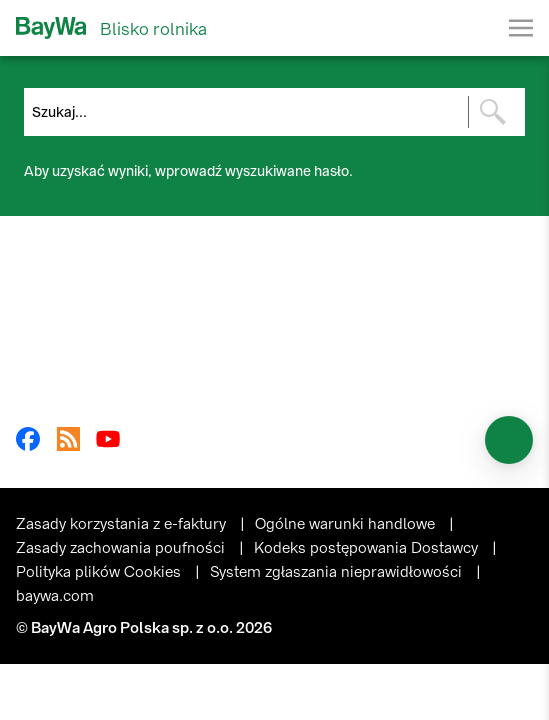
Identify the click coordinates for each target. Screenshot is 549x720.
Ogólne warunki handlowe (347, 524)
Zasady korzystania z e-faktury (123, 524)
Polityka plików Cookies (100, 572)
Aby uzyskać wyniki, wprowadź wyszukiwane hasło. (188, 171)
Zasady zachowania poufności (122, 548)
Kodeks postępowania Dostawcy (368, 548)
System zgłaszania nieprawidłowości (338, 572)
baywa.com (55, 596)
